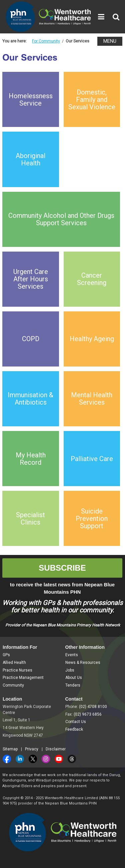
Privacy (32, 749)
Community (13, 685)
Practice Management (23, 678)
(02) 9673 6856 (88, 714)
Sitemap (10, 749)
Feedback (74, 729)
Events (72, 655)
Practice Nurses (17, 670)
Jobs (70, 670)
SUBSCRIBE (62, 568)
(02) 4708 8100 (93, 707)
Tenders (73, 685)
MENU (110, 41)
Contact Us (76, 722)
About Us (74, 678)
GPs (6, 655)
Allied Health (14, 663)
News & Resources (83, 663)
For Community (46, 41)
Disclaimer (56, 749)
